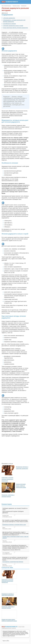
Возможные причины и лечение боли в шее (14, 525)
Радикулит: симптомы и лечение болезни (9, 603)
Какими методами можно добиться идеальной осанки (9, 616)
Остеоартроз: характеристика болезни (13, 562)
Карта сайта (6, 641)
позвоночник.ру (10, 2)
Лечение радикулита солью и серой (13, 26)
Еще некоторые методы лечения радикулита (15, 28)
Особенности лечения (9, 24)
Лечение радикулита (9, 18)
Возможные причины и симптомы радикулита (9, 590)
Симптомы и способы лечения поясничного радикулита (9, 577)
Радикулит (24, 6)
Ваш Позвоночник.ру (6, 6)
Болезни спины (16, 6)
